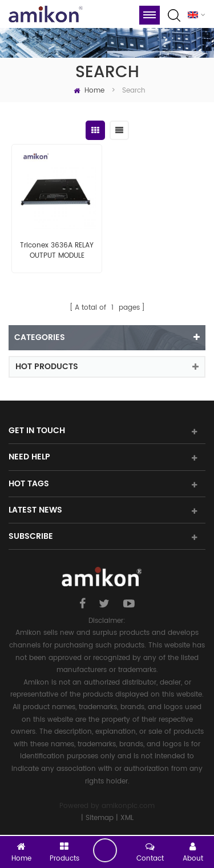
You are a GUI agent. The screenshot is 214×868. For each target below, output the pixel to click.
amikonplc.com (128, 806)
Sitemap (100, 818)
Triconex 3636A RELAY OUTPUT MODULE (57, 251)
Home (89, 91)
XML (127, 818)
